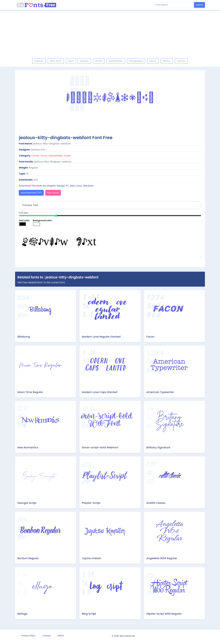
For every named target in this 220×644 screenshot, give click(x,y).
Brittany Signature (158, 447)
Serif (71, 61)
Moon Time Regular (30, 392)
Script (99, 61)
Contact (47, 636)
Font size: (24, 213)
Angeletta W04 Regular (162, 558)
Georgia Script (27, 503)
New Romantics (28, 447)
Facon (150, 337)
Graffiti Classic (156, 503)
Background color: (42, 220)
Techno (181, 61)
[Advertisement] (110, 36)
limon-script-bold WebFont (100, 447)
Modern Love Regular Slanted (101, 337)
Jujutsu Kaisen (92, 558)
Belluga (22, 614)
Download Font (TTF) (31, 193)
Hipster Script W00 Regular (164, 614)
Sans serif (56, 61)
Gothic (167, 61)
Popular (39, 61)
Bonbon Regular (28, 558)
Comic (35, 156)
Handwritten (116, 61)
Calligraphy (136, 61)
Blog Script (89, 614)
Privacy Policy (28, 636)
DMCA (61, 636)
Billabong (24, 337)
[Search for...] (174, 5)
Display (84, 61)
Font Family (53, 193)
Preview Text (110, 243)
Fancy (153, 61)
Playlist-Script (91, 503)
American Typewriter (160, 392)
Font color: (24, 220)
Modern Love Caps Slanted (100, 392)
